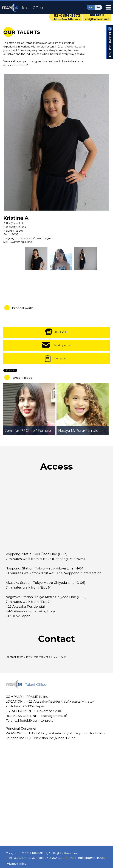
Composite (61, 358)
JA (98, 7)
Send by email (62, 345)
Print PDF (61, 332)
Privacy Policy (16, 864)
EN (91, 7)
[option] (56, 142)
